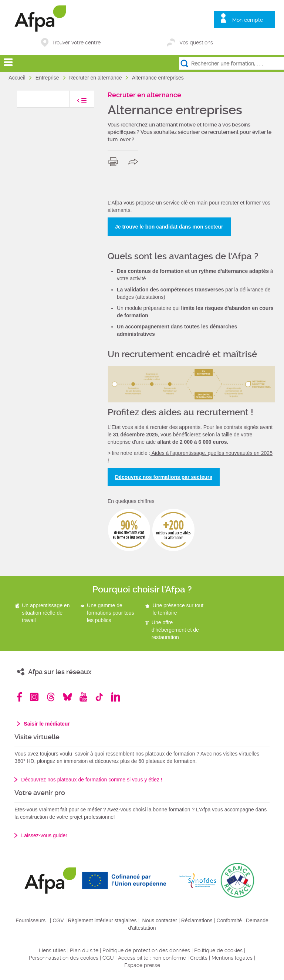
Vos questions (196, 43)
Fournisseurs (31, 920)
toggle (74, 103)
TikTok (99, 697)
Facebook (20, 697)
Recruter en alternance (96, 78)
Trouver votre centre (76, 43)
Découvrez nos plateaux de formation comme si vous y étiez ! (92, 780)
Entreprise (48, 78)
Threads (51, 697)
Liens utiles (52, 950)
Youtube (83, 697)
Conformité (229, 920)
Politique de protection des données (146, 950)
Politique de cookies (218, 950)
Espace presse (142, 965)
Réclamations (197, 920)
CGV (58, 920)
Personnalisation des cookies (64, 958)
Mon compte (248, 20)
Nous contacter (160, 920)
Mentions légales (232, 958)
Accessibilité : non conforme (152, 958)
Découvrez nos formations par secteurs (164, 477)
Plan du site (84, 950)
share (135, 162)
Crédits (199, 958)
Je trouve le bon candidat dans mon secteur (169, 227)
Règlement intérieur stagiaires (102, 920)
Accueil (18, 78)
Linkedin (116, 697)
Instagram (34, 697)
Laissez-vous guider (44, 835)
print (115, 162)
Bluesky (67, 697)
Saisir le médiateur (47, 724)
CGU (108, 958)
